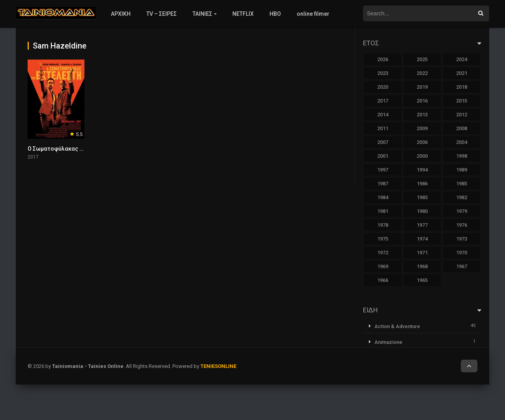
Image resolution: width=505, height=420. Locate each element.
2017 (383, 101)
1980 (422, 211)
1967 (462, 266)
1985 (462, 184)
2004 (462, 142)
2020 (383, 87)
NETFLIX (243, 14)
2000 (422, 156)
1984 (383, 197)
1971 (422, 253)
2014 (383, 115)
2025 (422, 59)
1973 (462, 239)
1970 (462, 253)
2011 (383, 128)
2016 (422, 101)
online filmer (313, 14)
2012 (462, 115)
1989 (462, 170)
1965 (422, 280)
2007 (383, 142)
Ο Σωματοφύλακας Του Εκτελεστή (73, 149)
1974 (422, 239)
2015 (462, 101)
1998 (462, 156)
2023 (383, 73)
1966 (383, 280)
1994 (422, 170)
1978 (383, 225)
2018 (462, 87)
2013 (422, 115)
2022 (422, 73)
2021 (462, 73)
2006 (422, 142)
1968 (422, 266)
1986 (422, 184)
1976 (462, 225)
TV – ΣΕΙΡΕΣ (162, 14)
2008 (462, 128)
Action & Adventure (397, 326)
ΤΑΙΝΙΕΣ (202, 14)
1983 (422, 197)
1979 (462, 211)
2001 (383, 156)
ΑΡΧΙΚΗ (121, 14)
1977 (422, 225)
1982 (462, 197)
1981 (383, 211)
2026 (383, 59)
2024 (462, 59)
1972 (383, 253)
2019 (422, 87)
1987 (383, 184)
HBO (275, 14)
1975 (383, 239)
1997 (383, 170)
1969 (383, 266)
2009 (422, 128)
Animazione (388, 342)
